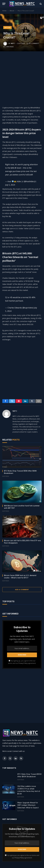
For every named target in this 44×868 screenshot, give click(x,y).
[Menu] (4, 4)
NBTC (13, 43)
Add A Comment (22, 590)
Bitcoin (8, 28)
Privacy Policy (23, 663)
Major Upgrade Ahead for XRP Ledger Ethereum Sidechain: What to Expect (28, 805)
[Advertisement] (22, 78)
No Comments (33, 43)
